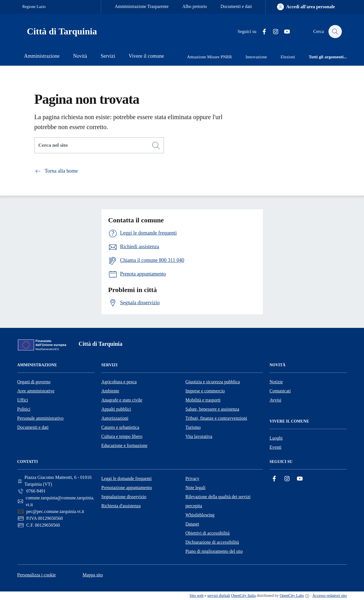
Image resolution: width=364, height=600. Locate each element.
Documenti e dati (236, 6)
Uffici (23, 400)
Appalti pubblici (116, 409)
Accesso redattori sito (329, 596)
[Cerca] (156, 146)
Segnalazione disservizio (124, 497)
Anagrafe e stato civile (122, 400)
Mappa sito (93, 575)
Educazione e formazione (125, 445)
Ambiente (110, 391)
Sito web (196, 596)
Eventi (276, 447)
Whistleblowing (200, 515)
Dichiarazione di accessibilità (212, 542)
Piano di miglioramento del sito (214, 551)
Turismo (193, 427)
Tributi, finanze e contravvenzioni (216, 418)
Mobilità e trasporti (203, 400)
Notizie (276, 382)
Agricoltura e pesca (119, 382)
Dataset (192, 524)
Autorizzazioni (115, 418)
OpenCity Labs (292, 596)
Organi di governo (34, 382)
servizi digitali (219, 596)
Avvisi (275, 400)
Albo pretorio (195, 6)
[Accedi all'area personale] (306, 7)
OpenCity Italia (243, 596)
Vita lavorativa (199, 436)
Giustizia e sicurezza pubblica (213, 382)
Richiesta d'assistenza (121, 506)
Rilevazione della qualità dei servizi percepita (218, 501)
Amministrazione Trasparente (142, 6)
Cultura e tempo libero (122, 436)
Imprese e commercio (205, 391)
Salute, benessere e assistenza (212, 409)
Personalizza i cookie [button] (37, 575)
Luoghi (276, 438)
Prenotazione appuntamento (126, 488)
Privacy (192, 478)
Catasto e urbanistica (120, 427)
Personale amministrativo (40, 418)
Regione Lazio (34, 7)
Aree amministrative (36, 391)
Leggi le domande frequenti (126, 478)
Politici (24, 409)
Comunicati (280, 391)
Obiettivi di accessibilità (207, 533)
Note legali (195, 488)
